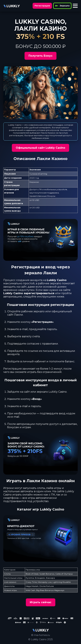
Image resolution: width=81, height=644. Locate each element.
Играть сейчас (41, 602)
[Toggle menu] (75, 6)
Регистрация (42, 6)
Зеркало (62, 6)
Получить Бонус (40, 56)
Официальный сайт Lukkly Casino (40, 148)
